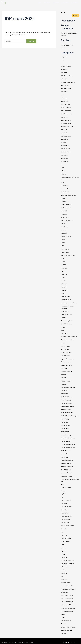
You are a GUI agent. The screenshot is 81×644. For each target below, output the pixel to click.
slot (62, 574)
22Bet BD (64, 170)
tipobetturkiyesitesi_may (69, 586)
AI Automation (65, 188)
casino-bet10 (65, 310)
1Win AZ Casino (66, 66)
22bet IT (64, 173)
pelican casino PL (66, 498)
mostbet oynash (66, 439)
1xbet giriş (64, 129)
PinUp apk (64, 533)
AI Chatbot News (66, 191)
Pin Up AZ (64, 501)
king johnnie (65, 367)
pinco (63, 530)
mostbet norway (66, 433)
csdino (63, 342)
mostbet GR (65, 420)
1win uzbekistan (66, 88)
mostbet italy (65, 427)
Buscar (63, 12)
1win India (64, 79)
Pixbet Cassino (66, 539)
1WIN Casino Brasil (67, 76)
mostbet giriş (65, 417)
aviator (63, 198)
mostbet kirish (65, 430)
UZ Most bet (65, 589)
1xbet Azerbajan (66, 107)
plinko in (63, 545)
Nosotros (47, 3)
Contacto (74, 3)
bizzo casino (65, 267)
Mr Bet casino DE (66, 468)
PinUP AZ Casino (66, 536)
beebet (63, 242)
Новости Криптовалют (69, 624)
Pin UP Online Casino (68, 523)
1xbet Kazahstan (66, 136)
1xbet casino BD (66, 123)
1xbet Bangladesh (66, 114)
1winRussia (64, 91)
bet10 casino (65, 248)
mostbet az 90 (65, 392)
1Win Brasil (64, 69)
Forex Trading (65, 348)
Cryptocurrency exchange (69, 335)
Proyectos (65, 3)
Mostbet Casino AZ (67, 411)
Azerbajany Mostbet (67, 220)
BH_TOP (63, 264)
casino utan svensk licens (69, 302)
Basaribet (64, 232)
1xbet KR (64, 142)
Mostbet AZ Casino (67, 395)
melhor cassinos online (68, 386)
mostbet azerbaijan (67, 401)
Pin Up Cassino (66, 517)
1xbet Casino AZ (66, 120)
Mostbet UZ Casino (67, 458)
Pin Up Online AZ (66, 520)
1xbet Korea (65, 139)
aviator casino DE (66, 204)
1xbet (62, 95)
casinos (63, 316)
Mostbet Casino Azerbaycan (70, 414)
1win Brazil (64, 73)
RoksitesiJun (65, 564)
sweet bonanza (66, 580)
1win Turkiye (65, 85)
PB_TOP (63, 492)
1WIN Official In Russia (68, 82)
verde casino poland (67, 596)
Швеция (63, 630)
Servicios (56, 3)
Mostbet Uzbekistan (67, 464)
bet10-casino (65, 251)
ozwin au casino (66, 485)
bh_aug (63, 257)
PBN (62, 495)
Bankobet (64, 229)
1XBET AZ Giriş (66, 104)
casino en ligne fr (66, 295)
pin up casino (65, 511)
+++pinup (64, 57)
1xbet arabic (65, 101)
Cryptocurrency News (68, 338)
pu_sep (63, 552)
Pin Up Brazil (65, 508)
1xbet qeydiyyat (66, 151)
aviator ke (64, 213)
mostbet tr (64, 452)
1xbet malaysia (65, 145)
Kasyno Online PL (66, 364)
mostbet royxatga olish (68, 446)
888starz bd (65, 185)
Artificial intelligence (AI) (69, 194)
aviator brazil (65, 201)
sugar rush (64, 577)
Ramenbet (64, 555)
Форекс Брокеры (66, 627)
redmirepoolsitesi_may (68, 558)
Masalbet (64, 382)
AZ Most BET (65, 216)
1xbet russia (65, 155)
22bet (63, 167)
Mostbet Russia (66, 449)
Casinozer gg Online (67, 319)
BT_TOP (63, 280)
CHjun (63, 329)
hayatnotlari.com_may (68, 357)
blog (62, 270)
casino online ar (66, 298)
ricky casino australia (68, 561)
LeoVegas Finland (66, 370)
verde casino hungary (68, 593)
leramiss (63, 373)
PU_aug (63, 548)
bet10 (63, 245)
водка (63, 612)
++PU (63, 60)
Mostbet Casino (66, 408)
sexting (63, 567)
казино (63, 615)
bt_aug (63, 276)
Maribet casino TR (67, 379)
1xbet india (64, 132)
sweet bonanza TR (67, 583)
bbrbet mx (64, 239)
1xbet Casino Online (67, 126)
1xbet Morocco (66, 148)
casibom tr (64, 289)
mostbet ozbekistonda (68, 442)
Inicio (39, 3)
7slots (63, 182)
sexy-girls (64, 571)
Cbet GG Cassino (66, 323)
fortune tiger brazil (67, 351)
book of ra (64, 273)
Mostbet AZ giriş (66, 398)
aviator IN (64, 210)
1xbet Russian (65, 158)
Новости (64, 621)
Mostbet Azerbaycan (68, 405)
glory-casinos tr (66, 354)
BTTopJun (64, 283)
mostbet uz (64, 455)
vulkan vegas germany (68, 605)
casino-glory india (67, 313)
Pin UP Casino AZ (67, 514)
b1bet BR (64, 223)
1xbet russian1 (65, 161)
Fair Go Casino (66, 345)
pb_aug (63, 489)
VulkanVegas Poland (67, 608)
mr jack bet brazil (66, 471)
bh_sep (63, 261)
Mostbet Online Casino (68, 436)
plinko (63, 542)
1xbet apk (64, 98)
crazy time (64, 332)
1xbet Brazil (64, 117)
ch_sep (63, 326)
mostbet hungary (66, 423)
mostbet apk (65, 389)
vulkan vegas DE (66, 602)
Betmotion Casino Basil (68, 254)
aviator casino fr (66, 207)
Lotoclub (64, 376)
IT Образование (66, 360)
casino (63, 292)
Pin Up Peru (65, 526)
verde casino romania (68, 599)
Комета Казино (66, 618)
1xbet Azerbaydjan (67, 110)
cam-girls (64, 286)
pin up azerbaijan (66, 504)
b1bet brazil (64, 226)
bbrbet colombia (66, 235)
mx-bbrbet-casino (67, 474)
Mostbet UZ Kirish (67, 461)
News (63, 482)
